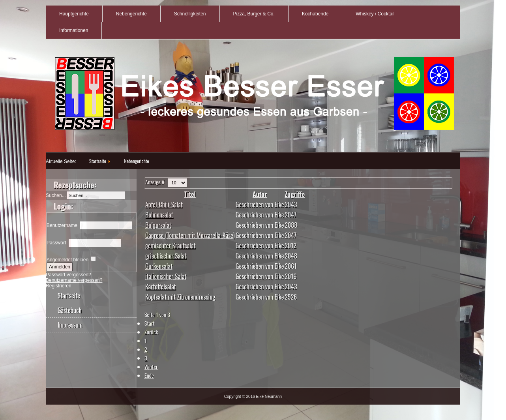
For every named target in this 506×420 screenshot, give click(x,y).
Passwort (56, 243)
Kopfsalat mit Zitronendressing (180, 297)
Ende (149, 375)
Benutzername (62, 225)
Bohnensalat (159, 215)
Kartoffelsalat (161, 287)
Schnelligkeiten (190, 14)
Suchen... (56, 195)
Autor (260, 194)
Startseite (98, 161)
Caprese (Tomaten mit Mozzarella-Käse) (190, 235)
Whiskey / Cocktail (375, 14)
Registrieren (59, 286)
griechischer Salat (166, 256)
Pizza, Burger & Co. (254, 14)
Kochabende (315, 14)
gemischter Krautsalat (170, 246)
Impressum (70, 325)
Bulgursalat (158, 225)
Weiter (151, 367)
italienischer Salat (166, 276)
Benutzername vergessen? (74, 280)
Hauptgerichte (74, 14)
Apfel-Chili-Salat (164, 204)
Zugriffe (295, 194)
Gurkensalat (159, 266)
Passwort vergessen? (68, 275)
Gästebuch (70, 310)
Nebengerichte (131, 14)
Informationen (74, 30)
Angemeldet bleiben (67, 260)
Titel (190, 194)
